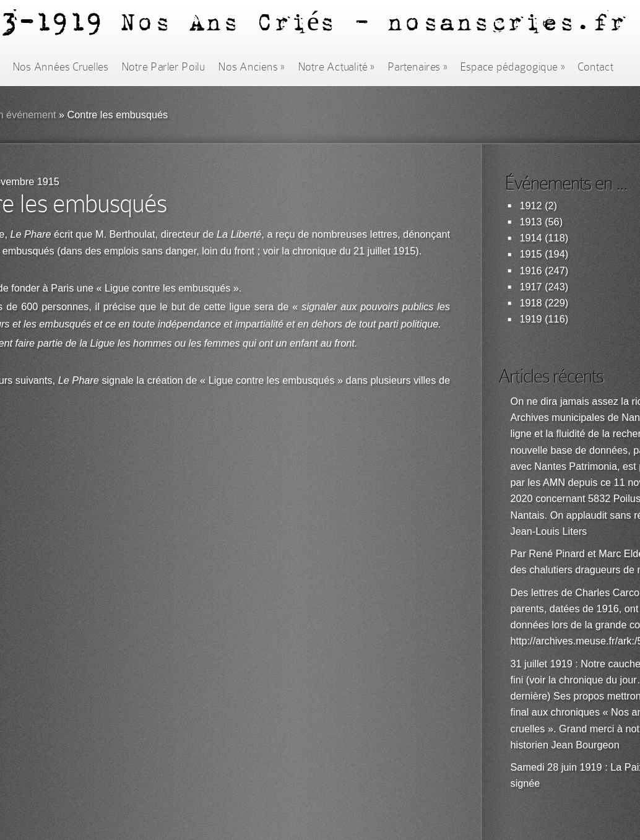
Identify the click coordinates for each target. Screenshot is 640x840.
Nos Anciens (251, 67)
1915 (531, 254)
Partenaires (417, 67)
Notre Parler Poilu (163, 67)
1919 (531, 319)
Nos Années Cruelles (60, 67)
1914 (531, 238)
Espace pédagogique (512, 67)
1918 (531, 303)
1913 (531, 222)
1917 (531, 287)
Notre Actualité (336, 67)
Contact (595, 67)
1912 (531, 206)
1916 (531, 271)
